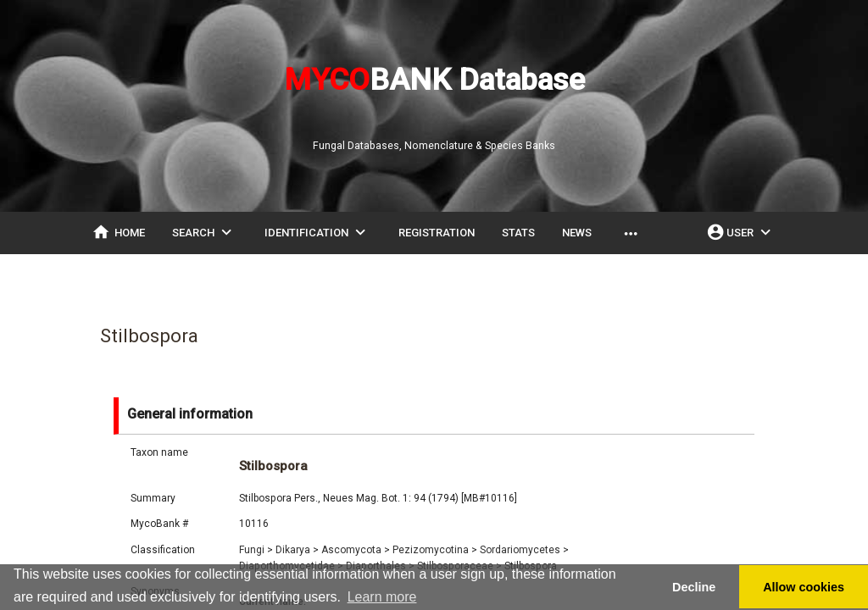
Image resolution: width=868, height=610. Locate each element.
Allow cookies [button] (804, 587)
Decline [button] (694, 587)
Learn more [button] (382, 597)
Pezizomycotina (435, 550)
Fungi (256, 550)
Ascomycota (356, 550)
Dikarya (297, 550)
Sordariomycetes (524, 550)
